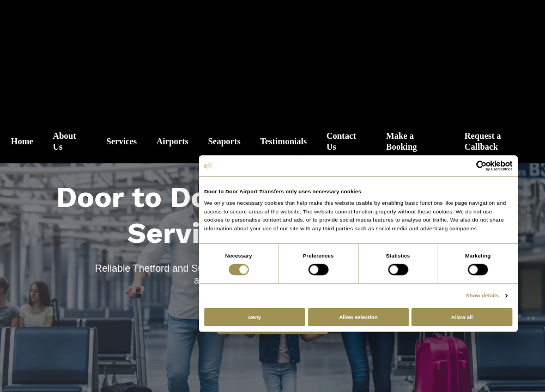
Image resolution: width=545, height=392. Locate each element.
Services (122, 141)
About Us (65, 141)
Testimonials (283, 141)
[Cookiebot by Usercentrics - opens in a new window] (482, 166)
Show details (482, 296)
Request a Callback (483, 141)
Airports (172, 141)
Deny (255, 317)
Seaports (225, 141)
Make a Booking (401, 141)
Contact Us (341, 141)
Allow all (462, 317)
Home (22, 141)
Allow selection (358, 317)
